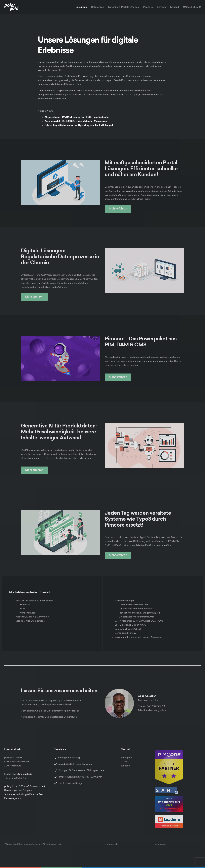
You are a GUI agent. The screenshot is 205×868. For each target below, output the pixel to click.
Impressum (161, 844)
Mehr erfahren (118, 209)
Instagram (127, 758)
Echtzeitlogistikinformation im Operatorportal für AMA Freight (79, 125)
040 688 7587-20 (156, 706)
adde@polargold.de (156, 711)
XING (124, 762)
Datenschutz (111, 844)
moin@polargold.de (22, 774)
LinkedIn (126, 766)
